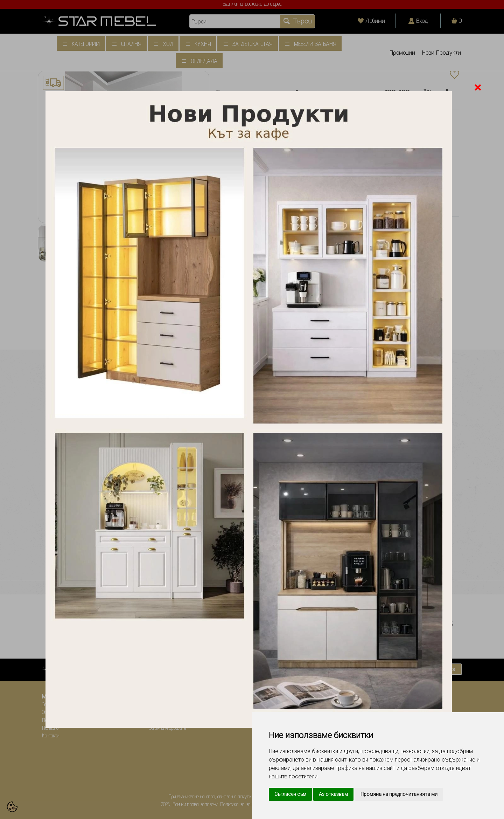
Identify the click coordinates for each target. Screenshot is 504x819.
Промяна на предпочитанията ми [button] (399, 794)
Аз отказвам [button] (333, 794)
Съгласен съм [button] (290, 794)
